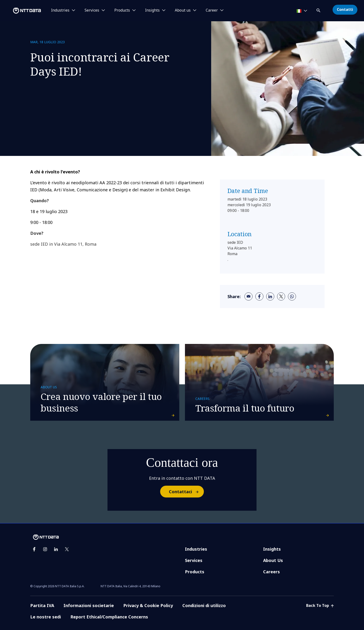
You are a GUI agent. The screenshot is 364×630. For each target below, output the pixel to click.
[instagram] (45, 549)
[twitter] (281, 296)
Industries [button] (60, 10)
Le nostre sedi (46, 617)
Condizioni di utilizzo (204, 605)
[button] (319, 10)
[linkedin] (270, 296)
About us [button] (183, 10)
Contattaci (186, 492)
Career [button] (212, 10)
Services (194, 560)
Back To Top (320, 605)
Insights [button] (152, 10)
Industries (196, 549)
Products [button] (122, 10)
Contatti (345, 9)
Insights (272, 549)
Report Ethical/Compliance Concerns (109, 617)
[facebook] (259, 296)
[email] (248, 296)
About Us (273, 560)
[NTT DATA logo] (21, 11)
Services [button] (92, 10)
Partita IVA (42, 605)
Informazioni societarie (89, 605)
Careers (272, 572)
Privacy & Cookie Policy (148, 605)
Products (195, 572)
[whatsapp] (292, 296)
